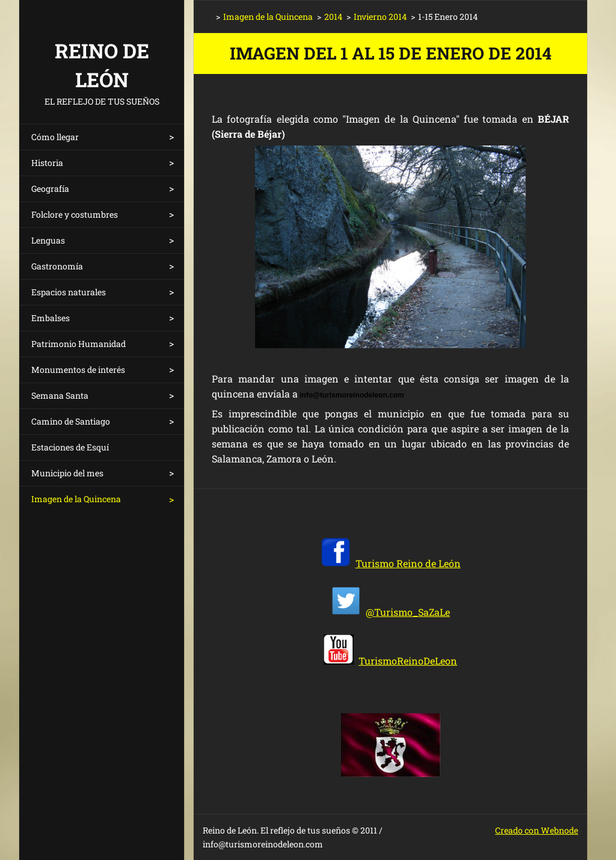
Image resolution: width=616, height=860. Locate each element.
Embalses (51, 318)
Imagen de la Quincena (76, 499)
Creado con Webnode (537, 830)
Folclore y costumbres (75, 214)
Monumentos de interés (78, 370)
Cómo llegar (55, 137)
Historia (47, 163)
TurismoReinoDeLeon (408, 661)
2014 (333, 17)
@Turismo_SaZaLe (408, 612)
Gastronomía (57, 266)
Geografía (50, 189)
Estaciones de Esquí (70, 447)
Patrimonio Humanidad (79, 344)
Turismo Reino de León (408, 563)
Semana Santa (60, 395)
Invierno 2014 (380, 17)
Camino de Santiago (71, 421)
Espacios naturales (69, 292)
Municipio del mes (67, 473)
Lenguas (48, 240)
